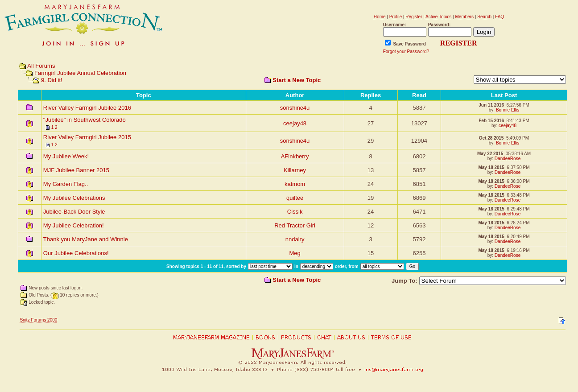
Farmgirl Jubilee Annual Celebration (80, 73)
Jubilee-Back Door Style (74, 212)
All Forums (41, 66)
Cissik (295, 212)
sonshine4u (295, 108)
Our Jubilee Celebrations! (76, 253)
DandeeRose (508, 159)
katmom (295, 184)
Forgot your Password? (406, 52)
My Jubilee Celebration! (74, 225)
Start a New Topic (297, 80)
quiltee (295, 198)
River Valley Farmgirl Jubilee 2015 (87, 137)
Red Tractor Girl (295, 225)
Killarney (295, 170)
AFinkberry (295, 156)
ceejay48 (295, 123)
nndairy (295, 239)
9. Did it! (52, 80)
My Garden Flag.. (66, 184)
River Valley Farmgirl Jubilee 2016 (87, 108)
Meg (295, 253)
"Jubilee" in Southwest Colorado (85, 120)
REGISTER (459, 43)
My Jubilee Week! (66, 156)
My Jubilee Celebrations (74, 198)
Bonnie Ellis (508, 110)
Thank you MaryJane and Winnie (86, 239)
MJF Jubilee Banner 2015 (76, 170)
